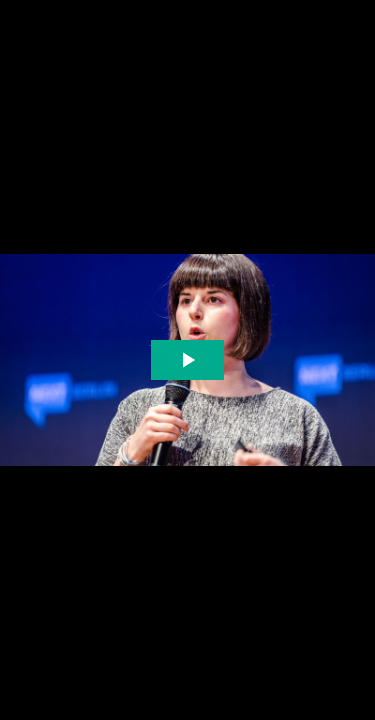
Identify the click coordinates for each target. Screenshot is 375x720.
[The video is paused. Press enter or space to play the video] (187, 360)
